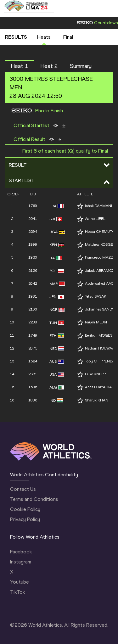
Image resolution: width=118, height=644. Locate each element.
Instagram (21, 562)
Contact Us (23, 489)
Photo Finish (49, 111)
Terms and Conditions (34, 499)
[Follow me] (80, 206)
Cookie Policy (25, 509)
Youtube (20, 582)
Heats (44, 37)
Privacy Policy (25, 519)
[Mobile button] (60, 6)
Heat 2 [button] (49, 66)
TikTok (17, 592)
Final (68, 37)
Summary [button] (81, 66)
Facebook (21, 552)
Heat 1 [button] (20, 66)
